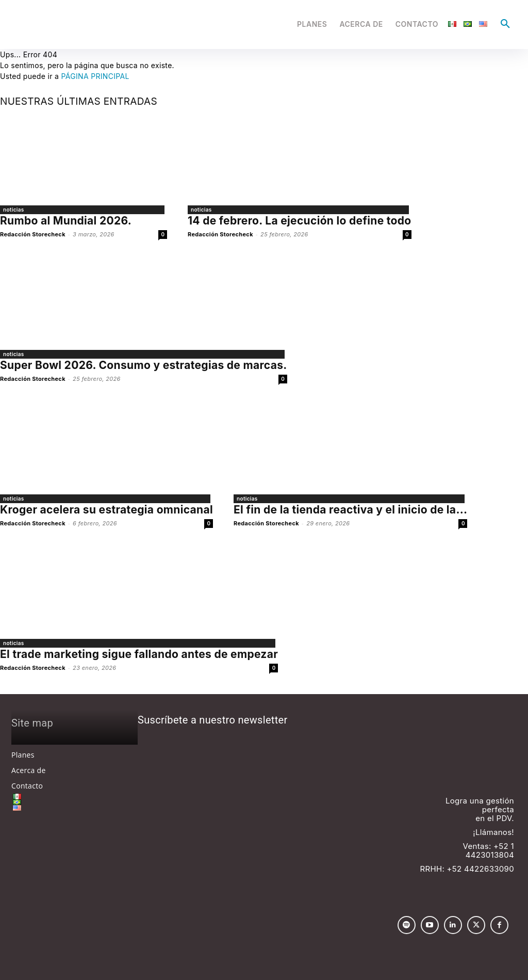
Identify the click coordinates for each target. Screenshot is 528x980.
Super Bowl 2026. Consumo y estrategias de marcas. (144, 365)
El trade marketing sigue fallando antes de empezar (139, 654)
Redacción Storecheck (33, 234)
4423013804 (490, 855)
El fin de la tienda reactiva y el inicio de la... (350, 510)
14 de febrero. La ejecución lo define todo (300, 221)
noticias (14, 210)
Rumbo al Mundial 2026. (66, 221)
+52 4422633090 (481, 869)
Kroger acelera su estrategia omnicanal (106, 510)
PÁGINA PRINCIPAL (95, 76)
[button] (505, 24)
